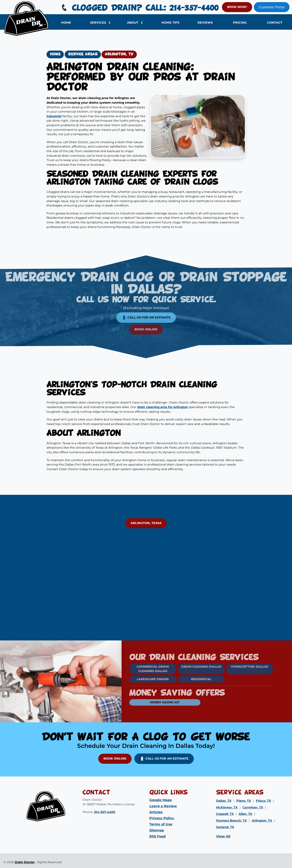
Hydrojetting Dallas (239, 667)
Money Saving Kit (155, 702)
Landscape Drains (143, 679)
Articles (156, 812)
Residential (191, 679)
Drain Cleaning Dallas (191, 667)
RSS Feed (157, 836)
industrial (54, 116)
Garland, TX (225, 827)
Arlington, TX (119, 54)
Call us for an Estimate (146, 307)
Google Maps (161, 800)
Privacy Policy (162, 818)
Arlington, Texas (146, 523)
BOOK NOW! (237, 7)
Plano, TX (244, 801)
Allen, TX (245, 814)
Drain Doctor (25, 862)
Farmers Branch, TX (231, 821)
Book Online (146, 319)
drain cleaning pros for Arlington (163, 407)
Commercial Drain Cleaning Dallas (142, 669)
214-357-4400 (105, 812)
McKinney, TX (227, 807)
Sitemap (157, 830)
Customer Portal (272, 7)
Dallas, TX (224, 801)
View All (223, 836)
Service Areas (83, 54)
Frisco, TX (263, 801)
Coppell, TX (225, 814)
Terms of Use (161, 824)
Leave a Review (163, 806)
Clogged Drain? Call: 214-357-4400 (139, 8)
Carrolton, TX (253, 807)
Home (55, 54)
